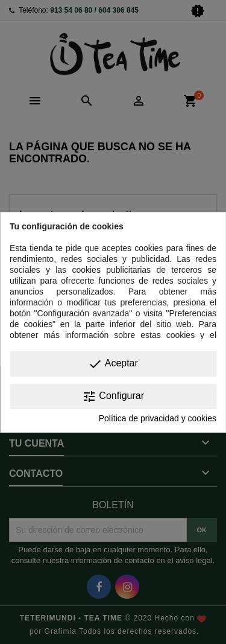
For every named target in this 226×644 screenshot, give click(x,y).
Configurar (113, 397)
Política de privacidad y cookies (158, 418)
